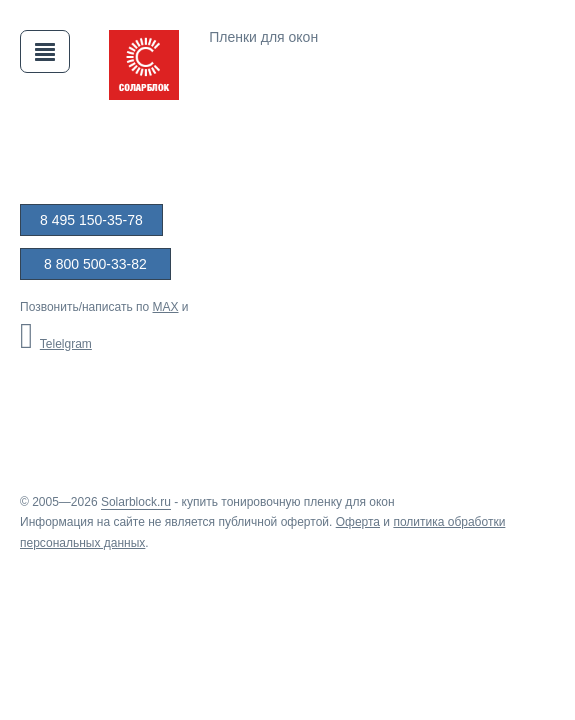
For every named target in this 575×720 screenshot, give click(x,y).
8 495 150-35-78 (91, 220)
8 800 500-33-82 (95, 264)
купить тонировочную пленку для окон (288, 502)
